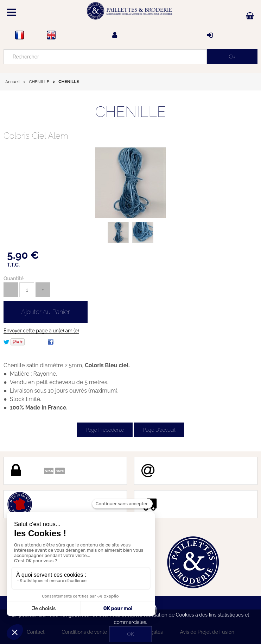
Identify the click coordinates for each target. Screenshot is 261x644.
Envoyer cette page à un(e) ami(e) (41, 331)
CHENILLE (130, 112)
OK (130, 634)
